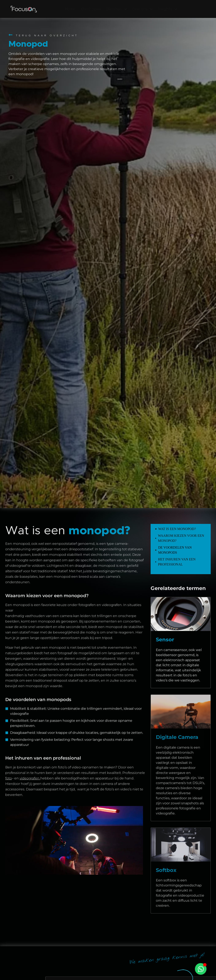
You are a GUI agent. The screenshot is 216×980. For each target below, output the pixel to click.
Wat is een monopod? (177, 529)
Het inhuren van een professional (177, 562)
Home (70, 9)
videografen (30, 778)
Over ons (143, 9)
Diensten (117, 9)
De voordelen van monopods (175, 550)
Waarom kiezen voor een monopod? (181, 538)
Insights (168, 9)
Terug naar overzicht (47, 35)
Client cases (91, 9)
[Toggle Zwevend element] (201, 969)
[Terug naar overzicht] (11, 35)
